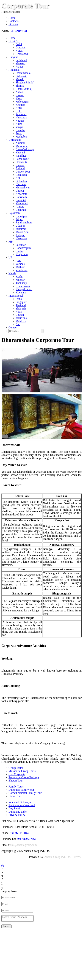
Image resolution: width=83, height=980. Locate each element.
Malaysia (21, 308)
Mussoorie (22, 146)
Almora (20, 207)
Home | (13, 18)
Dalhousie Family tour (21, 790)
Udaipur (20, 226)
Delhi (19, 44)
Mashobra (21, 137)
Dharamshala (23, 73)
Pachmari (21, 245)
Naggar (20, 121)
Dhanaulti (21, 162)
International (16, 296)
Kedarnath (22, 194)
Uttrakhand (15, 140)
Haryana (13, 57)
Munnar (20, 280)
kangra (20, 127)
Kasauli (20, 95)
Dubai (19, 299)
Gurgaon (21, 47)
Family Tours (16, 787)
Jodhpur (20, 235)
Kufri (19, 108)
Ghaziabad (22, 54)
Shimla (20, 86)
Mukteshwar (23, 187)
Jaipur (19, 219)
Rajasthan (14, 213)
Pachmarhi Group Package (24, 777)
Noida (19, 51)
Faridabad (21, 60)
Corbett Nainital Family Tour (25, 793)
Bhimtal (20, 168)
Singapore (21, 302)
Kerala (12, 273)
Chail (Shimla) (24, 89)
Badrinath (21, 197)
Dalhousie (21, 76)
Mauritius (21, 318)
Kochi (19, 277)
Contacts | (15, 21)
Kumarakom (23, 286)
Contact (13, 327)
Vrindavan (22, 270)
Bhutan (20, 315)
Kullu (19, 111)
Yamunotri (22, 203)
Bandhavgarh (23, 248)
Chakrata (21, 210)
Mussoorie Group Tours (22, 771)
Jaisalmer (21, 229)
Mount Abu (22, 232)
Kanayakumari (24, 289)
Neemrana (21, 238)
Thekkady (21, 283)
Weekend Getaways (20, 802)
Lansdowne (22, 159)
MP (11, 242)
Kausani (20, 152)
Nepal (19, 312)
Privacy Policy (17, 815)
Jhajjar (19, 67)
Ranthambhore (24, 222)
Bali (18, 324)
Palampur (21, 114)
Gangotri (21, 200)
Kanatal (20, 165)
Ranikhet (21, 156)
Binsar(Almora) (25, 149)
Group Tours (16, 768)
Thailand (21, 305)
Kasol (19, 98)
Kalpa (19, 124)
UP (10, 257)
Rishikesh (21, 175)
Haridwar (21, 184)
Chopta (20, 191)
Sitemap (13, 24)
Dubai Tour (15, 796)
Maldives (21, 321)
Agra (18, 261)
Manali (20, 79)
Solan (19, 133)
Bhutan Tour (16, 781)
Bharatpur (21, 216)
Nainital (20, 143)
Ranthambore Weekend (22, 805)
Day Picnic (15, 808)
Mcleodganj (22, 102)
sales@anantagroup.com (23, 845)
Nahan (19, 92)
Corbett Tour (23, 172)
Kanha (19, 251)
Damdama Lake (18, 812)
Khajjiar (20, 105)
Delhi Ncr (14, 41)
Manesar (20, 63)
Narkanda (21, 117)
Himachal (14, 70)
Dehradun (21, 181)
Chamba (20, 130)
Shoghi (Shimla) (25, 82)
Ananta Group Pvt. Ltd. (58, 857)
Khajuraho (22, 254)
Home (12, 38)
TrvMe (78, 857)
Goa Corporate (17, 774)
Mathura (20, 267)
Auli (18, 178)
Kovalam (21, 292)
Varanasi (20, 264)
